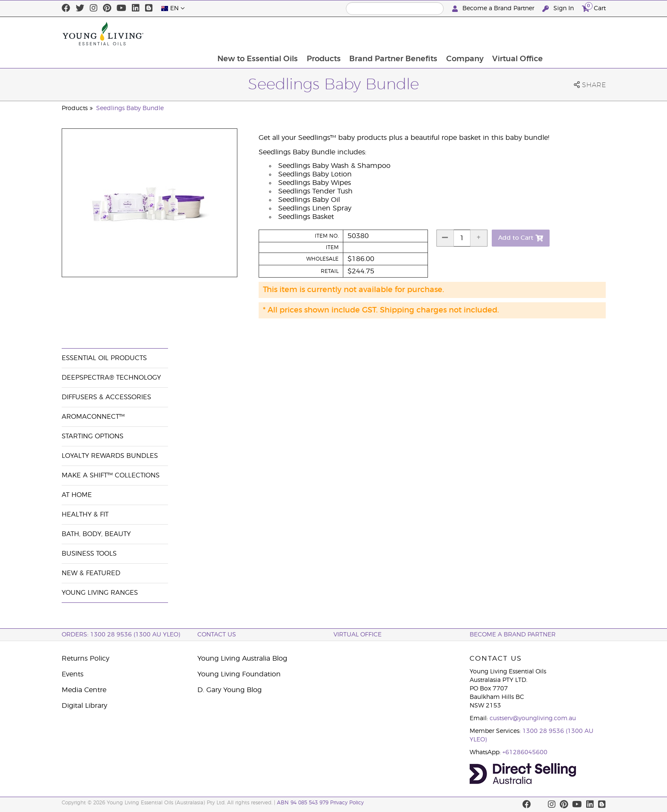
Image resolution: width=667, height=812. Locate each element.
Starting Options (93, 436)
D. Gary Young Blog (229, 690)
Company (522, 34)
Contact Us (217, 635)
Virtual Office (576, 34)
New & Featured (91, 573)
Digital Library (84, 706)
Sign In (559, 9)
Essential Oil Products (104, 358)
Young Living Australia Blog (242, 659)
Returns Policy (86, 659)
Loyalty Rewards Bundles (110, 456)
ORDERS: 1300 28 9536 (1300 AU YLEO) (121, 635)
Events (73, 674)
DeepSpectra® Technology (111, 378)
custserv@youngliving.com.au (533, 718)
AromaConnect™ (93, 417)
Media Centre (84, 690)
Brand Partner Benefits (450, 34)
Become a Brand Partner (494, 9)
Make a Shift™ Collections (111, 476)
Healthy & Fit (85, 515)
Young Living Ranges (100, 593)
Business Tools (89, 554)
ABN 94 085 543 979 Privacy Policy (320, 803)
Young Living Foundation (239, 674)
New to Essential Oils (313, 34)
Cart (594, 7)
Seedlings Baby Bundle (130, 108)
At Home (77, 495)
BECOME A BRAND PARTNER (513, 635)
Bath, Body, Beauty (96, 534)
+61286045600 (525, 752)
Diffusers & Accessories (106, 397)
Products (380, 34)
